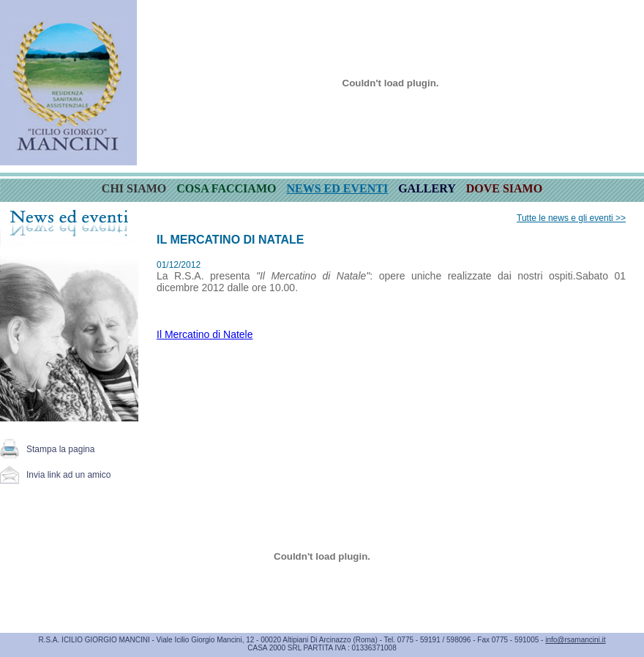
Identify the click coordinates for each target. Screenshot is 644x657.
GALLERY (427, 188)
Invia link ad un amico (68, 475)
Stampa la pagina (60, 449)
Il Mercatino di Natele (205, 334)
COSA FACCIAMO (226, 188)
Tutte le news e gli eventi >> (571, 218)
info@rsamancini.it (575, 640)
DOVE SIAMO (504, 188)
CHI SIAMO (134, 188)
